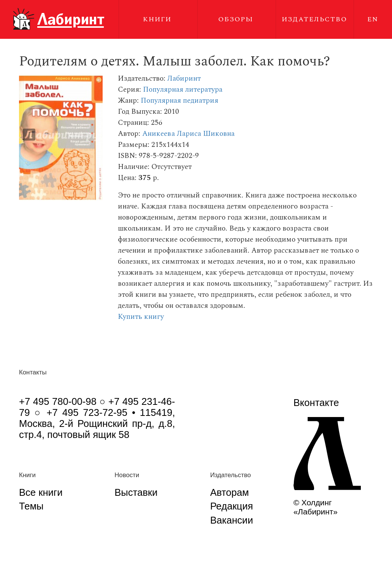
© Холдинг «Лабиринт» (316, 507)
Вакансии (232, 520)
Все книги (41, 492)
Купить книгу (141, 317)
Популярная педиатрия (179, 101)
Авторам (230, 492)
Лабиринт (184, 79)
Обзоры (236, 19)
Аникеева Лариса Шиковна (188, 134)
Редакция (232, 506)
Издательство (314, 19)
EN (373, 19)
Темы (31, 506)
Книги (157, 19)
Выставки (136, 492)
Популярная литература (183, 90)
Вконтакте (316, 403)
